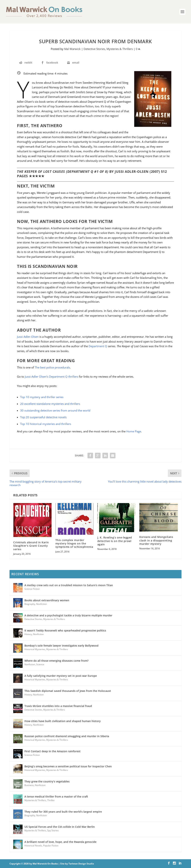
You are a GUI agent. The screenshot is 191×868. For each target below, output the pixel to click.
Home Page (134, 431)
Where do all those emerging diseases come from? (56, 661)
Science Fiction (32, 589)
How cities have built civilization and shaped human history (63, 721)
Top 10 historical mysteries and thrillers (46, 424)
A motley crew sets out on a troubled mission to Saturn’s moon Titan (69, 585)
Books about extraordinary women (47, 600)
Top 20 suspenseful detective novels (43, 417)
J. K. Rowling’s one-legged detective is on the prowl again (115, 541)
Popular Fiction (51, 846)
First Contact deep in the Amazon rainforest (53, 751)
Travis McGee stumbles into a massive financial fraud (58, 706)
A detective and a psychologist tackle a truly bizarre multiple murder (68, 615)
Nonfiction (42, 604)
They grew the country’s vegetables (47, 781)
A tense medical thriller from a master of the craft (56, 797)
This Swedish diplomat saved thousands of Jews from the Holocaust (68, 691)
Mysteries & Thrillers (120, 49)
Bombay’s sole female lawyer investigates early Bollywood (61, 646)
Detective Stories (94, 49)
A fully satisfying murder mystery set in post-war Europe (61, 676)
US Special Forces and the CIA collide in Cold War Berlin (60, 827)
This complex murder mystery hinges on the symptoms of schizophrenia (74, 543)
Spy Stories (53, 830)
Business (29, 785)
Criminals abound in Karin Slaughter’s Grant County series (31, 546)
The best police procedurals (52, 367)
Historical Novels (33, 846)
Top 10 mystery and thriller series (42, 397)
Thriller (51, 800)
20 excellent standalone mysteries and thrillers (50, 404)
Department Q (98, 346)
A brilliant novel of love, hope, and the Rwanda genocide (60, 842)
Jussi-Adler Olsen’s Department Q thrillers (51, 376)
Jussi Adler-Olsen (28, 337)
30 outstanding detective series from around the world (55, 410)
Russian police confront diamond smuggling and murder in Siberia (67, 736)
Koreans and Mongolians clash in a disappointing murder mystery (156, 540)
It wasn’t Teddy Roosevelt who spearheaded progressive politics (65, 630)
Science (40, 664)
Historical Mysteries (35, 649)
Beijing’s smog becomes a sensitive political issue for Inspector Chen (68, 766)
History (28, 634)
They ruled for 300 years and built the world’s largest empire (63, 812)
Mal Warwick (72, 49)
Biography (30, 604)
